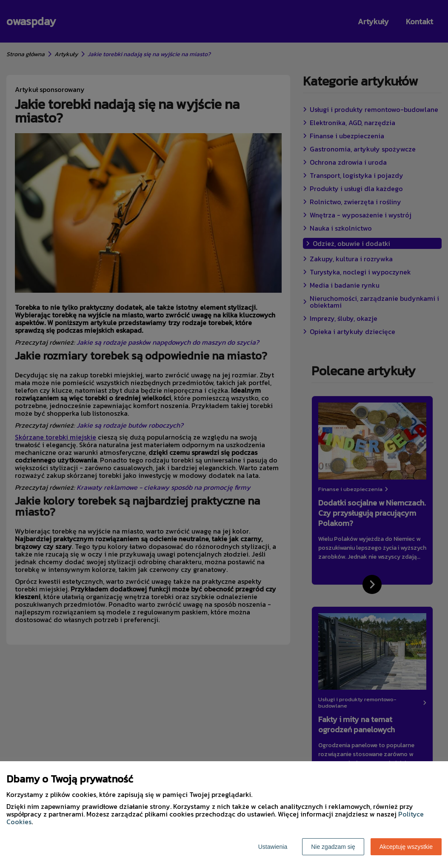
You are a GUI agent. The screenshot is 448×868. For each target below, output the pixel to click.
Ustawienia (273, 847)
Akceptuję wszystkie (406, 847)
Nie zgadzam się (333, 847)
